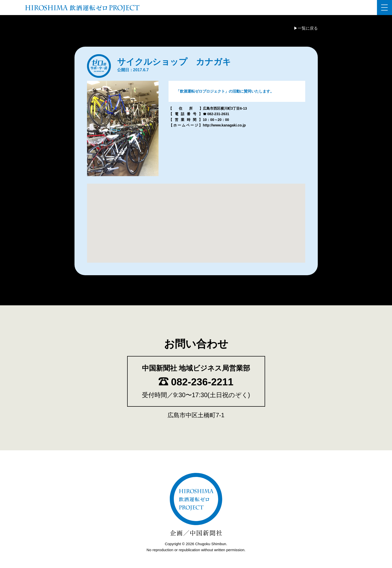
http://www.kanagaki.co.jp (224, 125)
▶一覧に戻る (306, 28)
